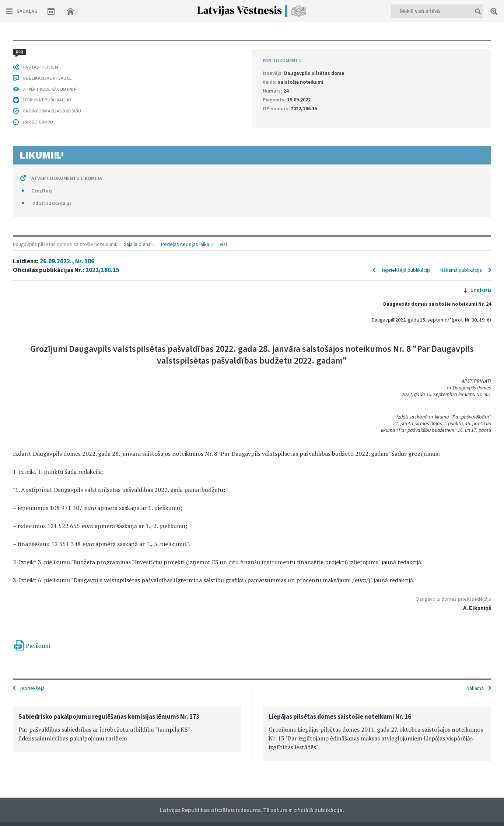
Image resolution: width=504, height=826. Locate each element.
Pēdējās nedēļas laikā (185, 244)
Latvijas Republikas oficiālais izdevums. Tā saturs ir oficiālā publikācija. (252, 810)
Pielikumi (38, 646)
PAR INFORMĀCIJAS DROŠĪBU (52, 111)
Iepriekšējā (32, 688)
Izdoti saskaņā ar (51, 203)
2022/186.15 (102, 270)
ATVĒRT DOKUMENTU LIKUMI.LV (67, 178)
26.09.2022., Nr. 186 (67, 261)
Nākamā (475, 688)
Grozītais (42, 191)
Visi (223, 244)
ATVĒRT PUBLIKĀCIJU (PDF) (50, 89)
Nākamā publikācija (461, 270)
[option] (127, 729)
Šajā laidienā (137, 244)
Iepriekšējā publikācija (406, 270)
